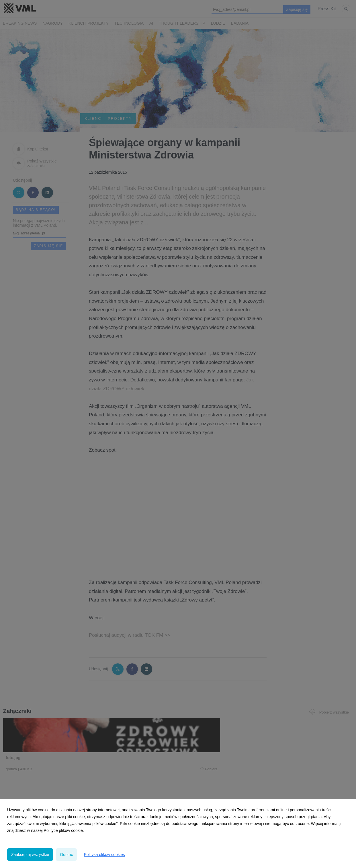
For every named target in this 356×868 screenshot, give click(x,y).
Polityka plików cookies (104, 855)
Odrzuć (66, 855)
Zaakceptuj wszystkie (30, 855)
